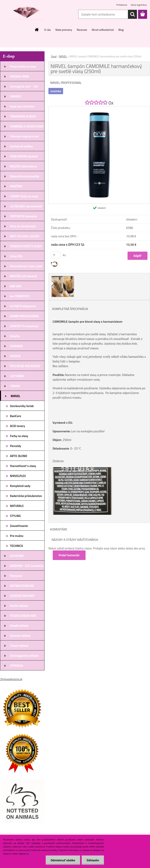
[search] (132, 14)
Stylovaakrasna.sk (11, 679)
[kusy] (56, 255)
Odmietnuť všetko (63, 860)
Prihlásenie (122, 5)
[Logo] (27, 14)
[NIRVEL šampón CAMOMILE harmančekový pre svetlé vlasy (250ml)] (99, 108)
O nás (47, 30)
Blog (121, 30)
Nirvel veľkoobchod (103, 30)
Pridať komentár (69, 555)
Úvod (54, 56)
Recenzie (82, 30)
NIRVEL (63, 56)
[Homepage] (37, 30)
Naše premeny (64, 30)
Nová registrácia (139, 5)
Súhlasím (93, 860)
